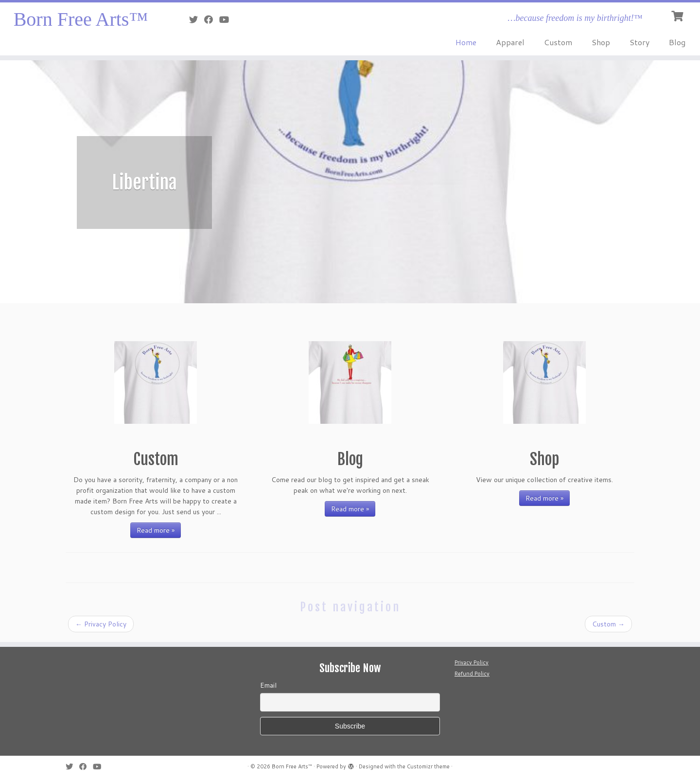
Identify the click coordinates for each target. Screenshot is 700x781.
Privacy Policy (101, 624)
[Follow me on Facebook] (212, 19)
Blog (677, 42)
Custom (558, 42)
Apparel (510, 42)
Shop (601, 42)
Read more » (156, 530)
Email (268, 685)
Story (639, 42)
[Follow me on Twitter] (197, 19)
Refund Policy (472, 674)
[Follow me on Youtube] (227, 19)
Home (466, 42)
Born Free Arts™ (81, 19)
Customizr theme (428, 766)
